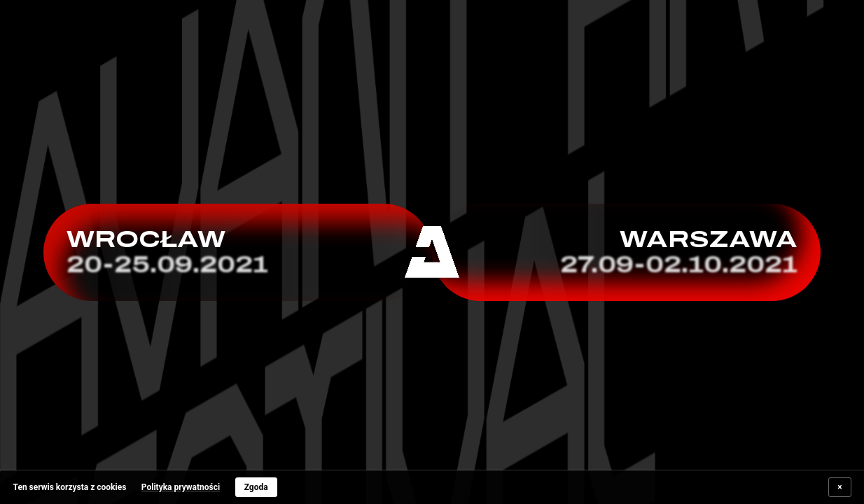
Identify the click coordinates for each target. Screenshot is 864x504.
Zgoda (256, 487)
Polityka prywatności (181, 487)
